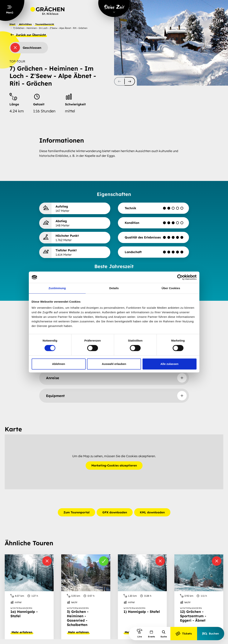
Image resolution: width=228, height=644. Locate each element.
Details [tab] (114, 288)
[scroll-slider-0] (119, 81)
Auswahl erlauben (114, 364)
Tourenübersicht (45, 24)
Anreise (53, 378)
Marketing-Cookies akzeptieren (114, 466)
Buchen (211, 634)
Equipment (55, 396)
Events (151, 634)
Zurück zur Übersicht (28, 35)
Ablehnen (59, 364)
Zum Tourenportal (76, 512)
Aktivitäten (25, 24)
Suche (164, 634)
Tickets (184, 634)
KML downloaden (152, 512)
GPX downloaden (115, 512)
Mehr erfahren (22, 632)
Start (12, 24)
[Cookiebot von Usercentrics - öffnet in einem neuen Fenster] (180, 277)
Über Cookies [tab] (171, 288)
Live (139, 633)
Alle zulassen (169, 364)
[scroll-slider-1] (130, 81)
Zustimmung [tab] (57, 288)
